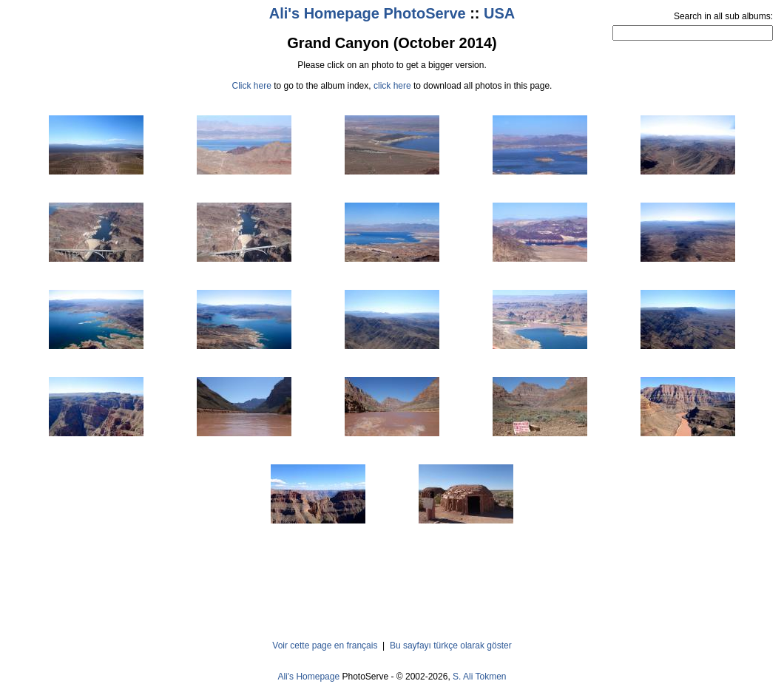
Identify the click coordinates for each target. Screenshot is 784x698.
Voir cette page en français (325, 646)
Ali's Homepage (308, 677)
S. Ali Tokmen (479, 677)
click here (392, 86)
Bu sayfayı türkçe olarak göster (451, 646)
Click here (252, 86)
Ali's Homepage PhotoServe (368, 13)
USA (499, 13)
